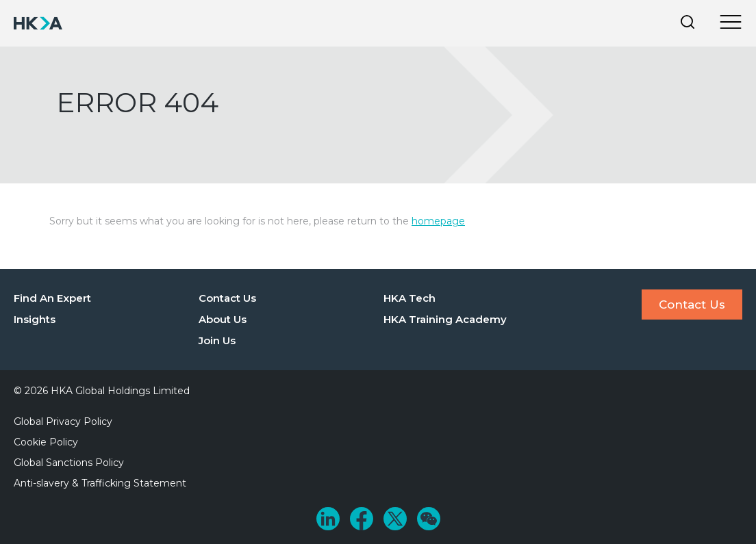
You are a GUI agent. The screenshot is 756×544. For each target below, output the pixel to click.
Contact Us (227, 298)
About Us (223, 319)
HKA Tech (409, 298)
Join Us (217, 340)
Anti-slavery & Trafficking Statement (100, 483)
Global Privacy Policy (63, 422)
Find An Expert (52, 298)
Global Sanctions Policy (69, 463)
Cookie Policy (46, 442)
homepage (438, 221)
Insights (35, 319)
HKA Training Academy (445, 319)
